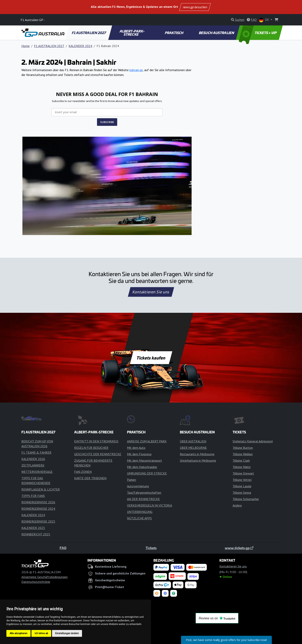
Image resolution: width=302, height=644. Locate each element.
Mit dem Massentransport (144, 460)
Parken (131, 480)
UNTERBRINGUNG (140, 512)
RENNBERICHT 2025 (36, 534)
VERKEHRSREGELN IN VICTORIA (149, 505)
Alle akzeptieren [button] (18, 633)
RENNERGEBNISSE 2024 (38, 509)
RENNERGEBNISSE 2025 (38, 521)
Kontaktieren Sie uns (151, 292)
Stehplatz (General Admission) (253, 441)
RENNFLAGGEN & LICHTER (41, 489)
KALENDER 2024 (80, 46)
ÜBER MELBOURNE (193, 448)
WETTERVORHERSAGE (37, 472)
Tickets (151, 548)
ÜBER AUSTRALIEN (193, 441)
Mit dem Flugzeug (139, 454)
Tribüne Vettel (242, 480)
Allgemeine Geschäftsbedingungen (44, 577)
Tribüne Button (243, 448)
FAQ (63, 548)
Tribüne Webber (243, 454)
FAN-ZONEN (83, 472)
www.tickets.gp (239, 548)
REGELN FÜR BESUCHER (91, 448)
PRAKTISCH (174, 33)
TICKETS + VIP (258, 33)
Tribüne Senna (242, 493)
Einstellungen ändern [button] (67, 633)
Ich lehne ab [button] (41, 633)
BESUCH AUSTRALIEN (217, 33)
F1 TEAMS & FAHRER (36, 452)
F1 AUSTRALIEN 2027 (89, 33)
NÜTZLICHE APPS (139, 518)
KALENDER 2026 (33, 459)
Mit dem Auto (136, 448)
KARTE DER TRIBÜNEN (90, 478)
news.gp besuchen (195, 7)
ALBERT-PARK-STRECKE (132, 33)
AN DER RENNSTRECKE (143, 499)
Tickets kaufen (151, 358)
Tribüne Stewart (243, 473)
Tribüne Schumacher (246, 499)
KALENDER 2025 (33, 528)
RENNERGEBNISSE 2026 (38, 502)
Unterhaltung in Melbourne (198, 460)
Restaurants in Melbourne (197, 454)
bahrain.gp (136, 70)
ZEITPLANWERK (33, 465)
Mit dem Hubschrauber (142, 467)
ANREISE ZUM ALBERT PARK (147, 441)
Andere (237, 505)
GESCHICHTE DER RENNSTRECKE (98, 454)
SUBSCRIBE (107, 122)
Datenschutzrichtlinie (36, 582)
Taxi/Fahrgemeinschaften (144, 493)
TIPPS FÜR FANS (33, 496)
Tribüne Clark (241, 460)
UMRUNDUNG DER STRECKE (147, 473)
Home (25, 46)
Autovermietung (138, 486)
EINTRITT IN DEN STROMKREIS (96, 441)
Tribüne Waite (242, 467)
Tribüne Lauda (242, 486)
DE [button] (264, 20)
